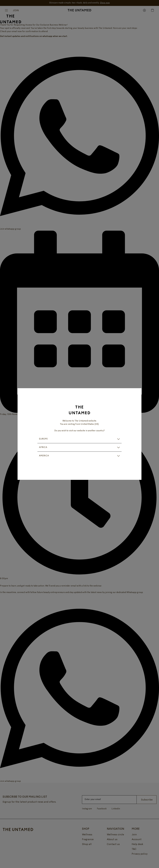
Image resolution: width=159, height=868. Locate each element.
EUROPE (43, 439)
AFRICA (43, 447)
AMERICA (44, 456)
